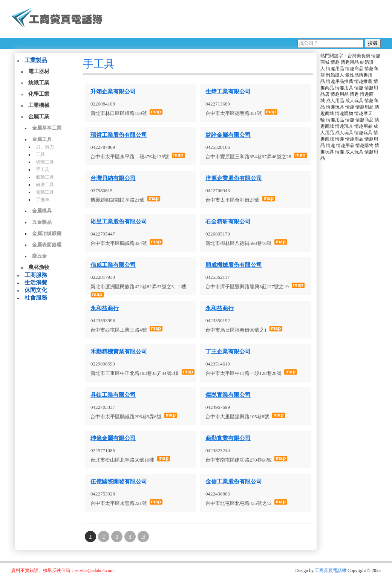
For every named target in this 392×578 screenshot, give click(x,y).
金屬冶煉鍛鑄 (47, 233)
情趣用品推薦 (340, 81)
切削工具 (45, 162)
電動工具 (45, 192)
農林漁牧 (39, 267)
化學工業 (39, 94)
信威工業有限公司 (113, 265)
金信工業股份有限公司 (234, 482)
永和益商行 (105, 308)
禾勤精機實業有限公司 (119, 352)
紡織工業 (39, 83)
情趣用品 (350, 62)
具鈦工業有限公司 (113, 395)
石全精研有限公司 (228, 222)
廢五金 (39, 256)
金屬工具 (42, 139)
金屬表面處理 (47, 245)
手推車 (43, 200)
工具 (40, 154)
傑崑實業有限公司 (228, 395)
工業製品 (36, 60)
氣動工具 (45, 177)
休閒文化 (36, 290)
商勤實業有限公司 (228, 438)
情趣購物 (344, 113)
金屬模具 (42, 211)
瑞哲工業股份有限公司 (119, 135)
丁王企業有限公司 (228, 352)
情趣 (335, 62)
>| (143, 537)
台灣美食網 (359, 56)
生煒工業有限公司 (228, 92)
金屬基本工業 (47, 128)
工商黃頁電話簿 (331, 570)
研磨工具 (45, 185)
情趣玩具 (335, 107)
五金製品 (42, 222)
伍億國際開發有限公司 (119, 482)
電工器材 (39, 71)
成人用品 (335, 101)
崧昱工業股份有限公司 (119, 222)
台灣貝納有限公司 (113, 178)
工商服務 (36, 275)
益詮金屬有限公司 (228, 135)
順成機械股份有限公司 (234, 265)
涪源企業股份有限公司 (234, 178)
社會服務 (36, 298)
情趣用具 (344, 88)
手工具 (43, 170)
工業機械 (39, 105)
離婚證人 (335, 75)
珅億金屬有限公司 (113, 438)
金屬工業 (39, 117)
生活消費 (36, 283)
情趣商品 (354, 69)
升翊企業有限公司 (113, 92)
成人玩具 (354, 101)
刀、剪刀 (45, 147)
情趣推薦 (363, 81)
